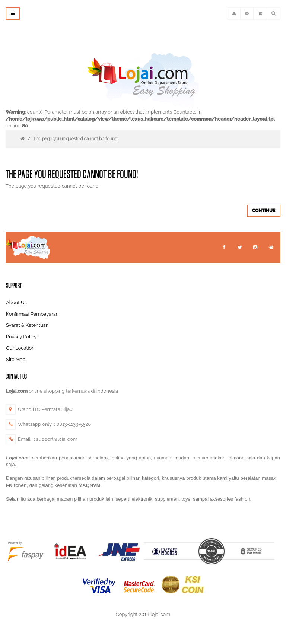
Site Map (16, 359)
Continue (264, 211)
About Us (16, 302)
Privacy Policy (21, 337)
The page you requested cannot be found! (76, 139)
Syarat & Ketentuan (27, 325)
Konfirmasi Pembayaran (32, 314)
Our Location (20, 348)
